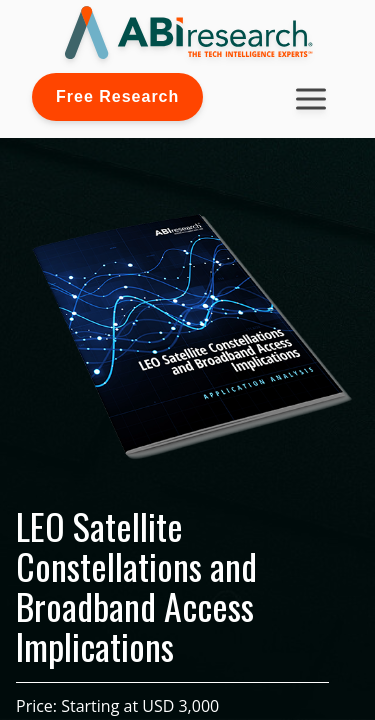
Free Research (117, 96)
